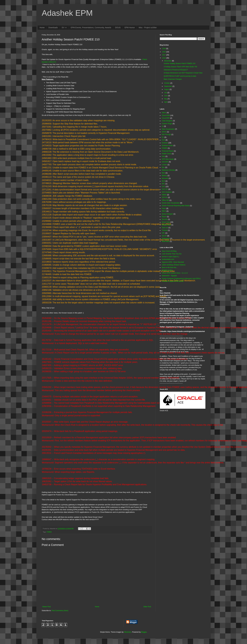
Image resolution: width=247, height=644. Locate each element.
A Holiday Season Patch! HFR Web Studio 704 (180, 67)
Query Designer (167, 214)
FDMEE (49, 532)
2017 (164, 55)
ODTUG (165, 197)
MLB (163, 181)
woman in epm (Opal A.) (170, 257)
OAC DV (165, 189)
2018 (164, 52)
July (166, 93)
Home (42, 28)
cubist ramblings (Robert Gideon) (174, 265)
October (167, 83)
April (166, 102)
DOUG (118, 28)
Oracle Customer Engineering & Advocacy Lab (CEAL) (181, 279)
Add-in (164, 113)
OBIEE (164, 195)
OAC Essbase (167, 192)
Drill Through (166, 134)
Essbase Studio (167, 145)
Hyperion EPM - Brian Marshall (173, 262)
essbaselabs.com (168, 259)
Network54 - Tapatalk (169, 276)
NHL (163, 184)
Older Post (147, 607)
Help (163, 156)
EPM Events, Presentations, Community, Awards (91, 28)
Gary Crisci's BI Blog (169, 251)
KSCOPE (165, 162)
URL (163, 233)
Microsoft (165, 178)
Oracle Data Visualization (171, 203)
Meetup (164, 176)
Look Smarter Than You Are (172, 254)
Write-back (166, 241)
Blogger (144, 632)
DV (163, 137)
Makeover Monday (168, 170)
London (164, 165)
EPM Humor (130, 28)
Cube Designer (167, 121)
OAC (163, 187)
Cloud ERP (166, 118)
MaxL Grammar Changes (173, 79)
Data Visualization (168, 129)
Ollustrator (128, 632)
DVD (163, 140)
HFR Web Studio (168, 159)
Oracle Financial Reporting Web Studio (176, 206)
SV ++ (64, 28)
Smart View (166, 222)
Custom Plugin (167, 124)
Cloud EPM (166, 115)
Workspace (166, 239)
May (166, 99)
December (168, 61)
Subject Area (166, 225)
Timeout (165, 230)
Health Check (167, 154)
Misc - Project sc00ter (148, 28)
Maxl (163, 173)
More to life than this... (170, 268)
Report (164, 217)
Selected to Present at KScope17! (176, 70)
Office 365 (165, 200)
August (167, 89)
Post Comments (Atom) (60, 611)
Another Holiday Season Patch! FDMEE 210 (179, 63)
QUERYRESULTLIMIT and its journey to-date (180, 76)
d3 (163, 126)
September (168, 86)
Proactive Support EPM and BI (173, 281)
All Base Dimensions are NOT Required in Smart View (183, 73)
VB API (164, 236)
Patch (164, 208)
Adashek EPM (67, 13)
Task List (165, 228)
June (166, 96)
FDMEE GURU (167, 270)
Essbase (165, 143)
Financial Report (168, 151)
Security (165, 219)
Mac (163, 167)
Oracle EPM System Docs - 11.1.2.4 (175, 273)
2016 (164, 58)
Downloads (53, 28)
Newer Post (47, 607)
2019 (164, 49)
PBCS (164, 211)
